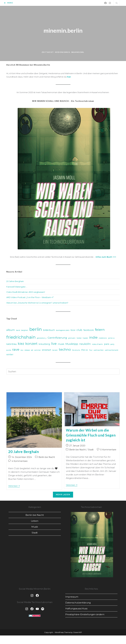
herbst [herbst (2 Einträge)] (79, 339)
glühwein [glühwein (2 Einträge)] (72, 339)
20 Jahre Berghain (15, 282)
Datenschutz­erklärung (78, 603)
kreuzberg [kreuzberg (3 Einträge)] (44, 345)
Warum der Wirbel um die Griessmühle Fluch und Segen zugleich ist (91, 436)
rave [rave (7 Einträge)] (16, 350)
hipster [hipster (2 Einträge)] (85, 339)
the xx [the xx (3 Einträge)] (85, 351)
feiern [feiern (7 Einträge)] (100, 331)
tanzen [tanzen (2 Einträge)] (55, 351)
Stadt (91, 450)
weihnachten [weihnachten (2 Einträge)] (99, 351)
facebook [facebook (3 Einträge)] (89, 331)
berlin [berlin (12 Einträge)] (36, 330)
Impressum (72, 597)
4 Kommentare (20, 462)
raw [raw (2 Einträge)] (22, 351)
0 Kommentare (108, 450)
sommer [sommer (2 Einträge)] (38, 351)
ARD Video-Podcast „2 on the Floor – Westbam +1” (30, 298)
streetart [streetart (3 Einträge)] (46, 351)
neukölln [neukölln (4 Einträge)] (85, 345)
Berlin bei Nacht (47, 458)
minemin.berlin (63, 31)
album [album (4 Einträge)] (11, 331)
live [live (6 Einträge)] (54, 344)
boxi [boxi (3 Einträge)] (73, 331)
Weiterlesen (14, 487)
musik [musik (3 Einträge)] (61, 345)
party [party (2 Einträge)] (112, 345)
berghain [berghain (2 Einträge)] (25, 331)
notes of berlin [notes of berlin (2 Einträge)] (97, 345)
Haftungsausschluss (76, 609)
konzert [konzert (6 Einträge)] (31, 344)
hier (69, 77)
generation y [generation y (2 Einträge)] (42, 339)
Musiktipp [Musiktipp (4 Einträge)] (72, 345)
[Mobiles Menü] (9, 3)
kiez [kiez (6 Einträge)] (21, 344)
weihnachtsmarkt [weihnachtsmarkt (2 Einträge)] (111, 351)
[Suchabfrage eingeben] (63, 372)
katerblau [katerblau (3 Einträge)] (11, 345)
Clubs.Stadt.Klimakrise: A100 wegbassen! (26, 293)
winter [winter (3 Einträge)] (10, 355)
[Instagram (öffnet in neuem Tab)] (110, 3)
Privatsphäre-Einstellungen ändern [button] (85, 615)
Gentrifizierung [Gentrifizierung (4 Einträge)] (57, 338)
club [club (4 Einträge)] (79, 331)
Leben (35, 522)
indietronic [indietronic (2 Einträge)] (103, 339)
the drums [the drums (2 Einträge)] (76, 351)
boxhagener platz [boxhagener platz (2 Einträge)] (63, 331)
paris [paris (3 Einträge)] (107, 345)
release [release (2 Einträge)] (27, 351)
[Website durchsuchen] (117, 3)
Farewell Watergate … (17, 287)
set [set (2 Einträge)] (32, 351)
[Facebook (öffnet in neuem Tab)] (105, 3)
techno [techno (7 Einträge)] (65, 350)
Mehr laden (63, 495)
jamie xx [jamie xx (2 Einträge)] (111, 339)
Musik (35, 528)
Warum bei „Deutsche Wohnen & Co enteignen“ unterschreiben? (37, 303)
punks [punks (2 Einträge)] (9, 351)
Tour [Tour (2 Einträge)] (91, 351)
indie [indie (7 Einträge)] (93, 338)
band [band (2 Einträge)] (18, 331)
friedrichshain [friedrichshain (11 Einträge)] (21, 338)
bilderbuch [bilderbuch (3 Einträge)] (49, 331)
